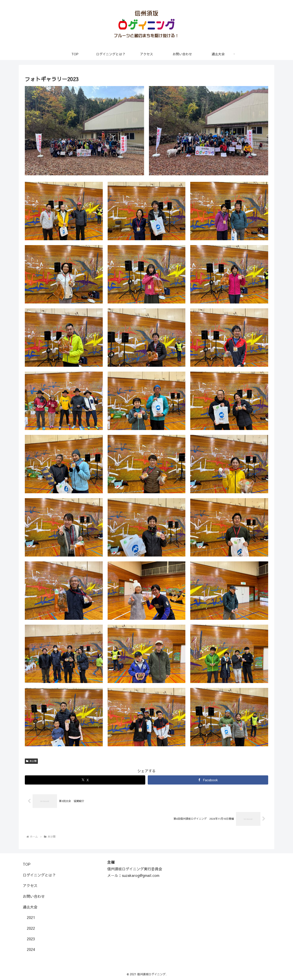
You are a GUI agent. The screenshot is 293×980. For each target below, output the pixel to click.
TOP (27, 864)
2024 (31, 949)
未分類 (31, 761)
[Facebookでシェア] (208, 780)
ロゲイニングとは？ (39, 875)
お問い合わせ (34, 896)
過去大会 (30, 907)
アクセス (30, 886)
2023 (31, 939)
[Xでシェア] (85, 780)
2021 (31, 917)
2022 (31, 928)
